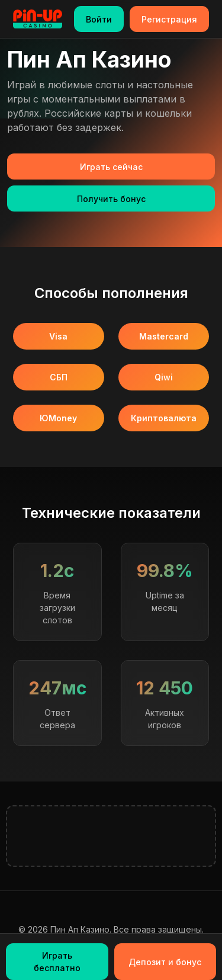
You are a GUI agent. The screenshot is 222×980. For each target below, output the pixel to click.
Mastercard (164, 336)
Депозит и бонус (165, 962)
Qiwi (164, 377)
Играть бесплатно (57, 962)
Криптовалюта (164, 418)
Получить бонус (111, 199)
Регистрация (169, 19)
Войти (99, 19)
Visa (58, 336)
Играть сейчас (111, 167)
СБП (59, 377)
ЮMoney (58, 418)
